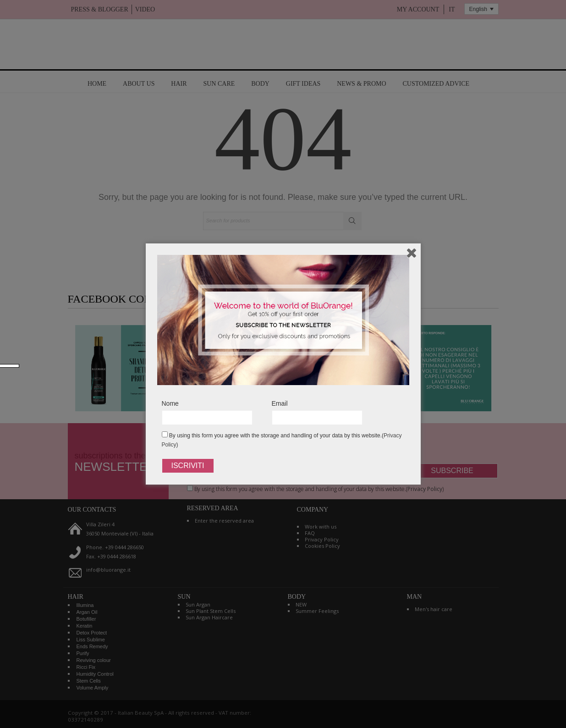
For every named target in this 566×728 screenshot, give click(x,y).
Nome (170, 403)
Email (280, 403)
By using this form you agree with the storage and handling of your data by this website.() (282, 440)
